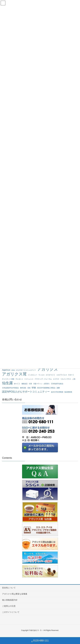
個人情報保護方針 (10, 600)
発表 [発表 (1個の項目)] (29, 388)
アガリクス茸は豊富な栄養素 (15, 594)
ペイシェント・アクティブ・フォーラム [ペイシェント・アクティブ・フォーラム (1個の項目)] (38, 379)
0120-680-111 (40, 641)
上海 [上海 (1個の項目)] (74, 379)
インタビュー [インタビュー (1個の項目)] (33, 375)
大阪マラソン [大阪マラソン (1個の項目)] (38, 384)
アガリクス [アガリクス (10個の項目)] (48, 369)
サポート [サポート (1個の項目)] (71, 375)
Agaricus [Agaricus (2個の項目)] (6, 370)
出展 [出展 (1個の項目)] (30, 384)
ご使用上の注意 (9, 606)
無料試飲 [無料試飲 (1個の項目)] (23, 388)
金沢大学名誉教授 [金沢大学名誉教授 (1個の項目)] (57, 392)
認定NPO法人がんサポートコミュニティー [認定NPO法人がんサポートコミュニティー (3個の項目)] (26, 392)
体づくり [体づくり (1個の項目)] (17, 384)
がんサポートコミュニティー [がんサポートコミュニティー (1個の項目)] (26, 370)
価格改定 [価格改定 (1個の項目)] (25, 384)
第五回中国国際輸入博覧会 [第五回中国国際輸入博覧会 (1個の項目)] (46, 388)
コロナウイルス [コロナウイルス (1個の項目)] (62, 375)
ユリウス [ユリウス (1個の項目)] (56, 379)
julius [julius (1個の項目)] (13, 370)
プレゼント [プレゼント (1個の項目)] (19, 379)
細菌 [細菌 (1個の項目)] (58, 388)
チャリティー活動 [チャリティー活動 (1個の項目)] (8, 379)
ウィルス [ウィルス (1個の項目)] (42, 375)
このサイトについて (11, 612)
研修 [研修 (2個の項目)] (34, 388)
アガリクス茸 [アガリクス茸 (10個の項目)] (14, 374)
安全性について (9, 588)
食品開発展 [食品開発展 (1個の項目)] (68, 392)
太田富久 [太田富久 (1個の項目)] (47, 384)
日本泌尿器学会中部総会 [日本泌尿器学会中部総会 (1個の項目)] (10, 388)
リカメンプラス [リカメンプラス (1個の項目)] (66, 379)
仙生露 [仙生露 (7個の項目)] (7, 383)
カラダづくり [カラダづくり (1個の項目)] (50, 375)
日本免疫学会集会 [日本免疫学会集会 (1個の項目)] (57, 384)
